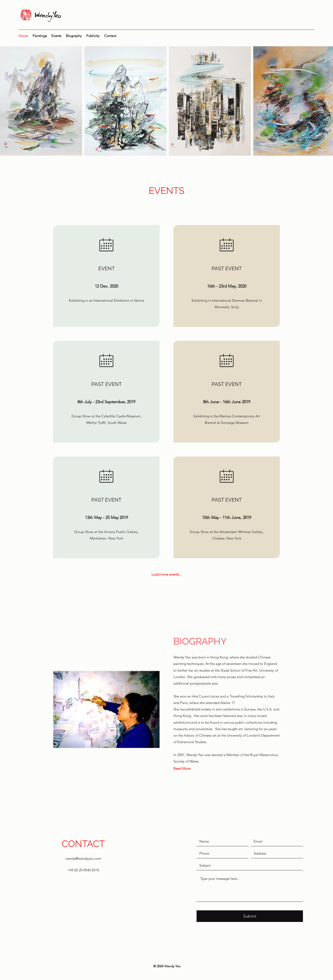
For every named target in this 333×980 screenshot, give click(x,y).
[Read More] (182, 768)
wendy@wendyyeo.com (83, 858)
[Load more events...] (167, 574)
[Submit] (250, 916)
